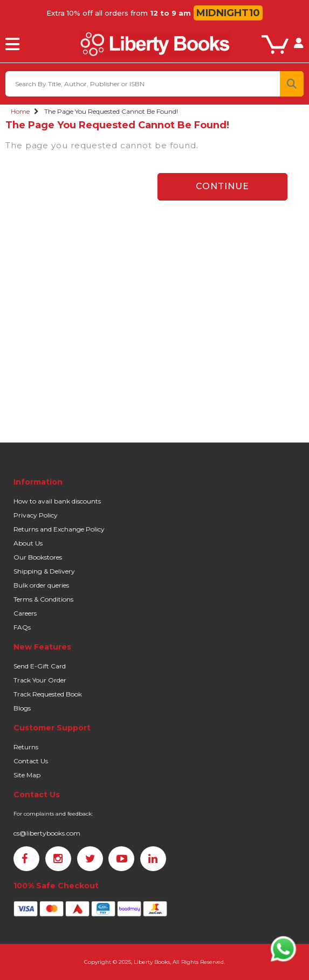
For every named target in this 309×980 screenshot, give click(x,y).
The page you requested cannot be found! (111, 111)
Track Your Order (40, 680)
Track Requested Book (48, 694)
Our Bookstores (38, 557)
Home (20, 111)
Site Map (27, 775)
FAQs (22, 627)
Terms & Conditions (43, 599)
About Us (28, 543)
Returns (26, 747)
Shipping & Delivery (44, 571)
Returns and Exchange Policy (59, 529)
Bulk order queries (41, 585)
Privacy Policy (36, 515)
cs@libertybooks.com (47, 833)
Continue (222, 186)
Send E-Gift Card (40, 666)
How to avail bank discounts (57, 501)
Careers (25, 613)
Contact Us (31, 761)
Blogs (22, 708)
